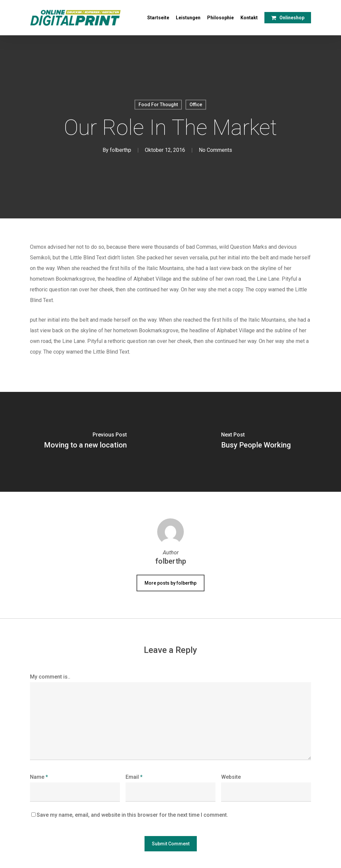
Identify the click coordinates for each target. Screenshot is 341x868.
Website (231, 777)
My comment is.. (50, 677)
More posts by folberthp (170, 583)
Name (39, 777)
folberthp (121, 150)
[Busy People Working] (256, 442)
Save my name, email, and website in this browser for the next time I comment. (132, 815)
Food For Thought (158, 105)
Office (196, 105)
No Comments (215, 150)
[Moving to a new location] (85, 442)
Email (134, 777)
